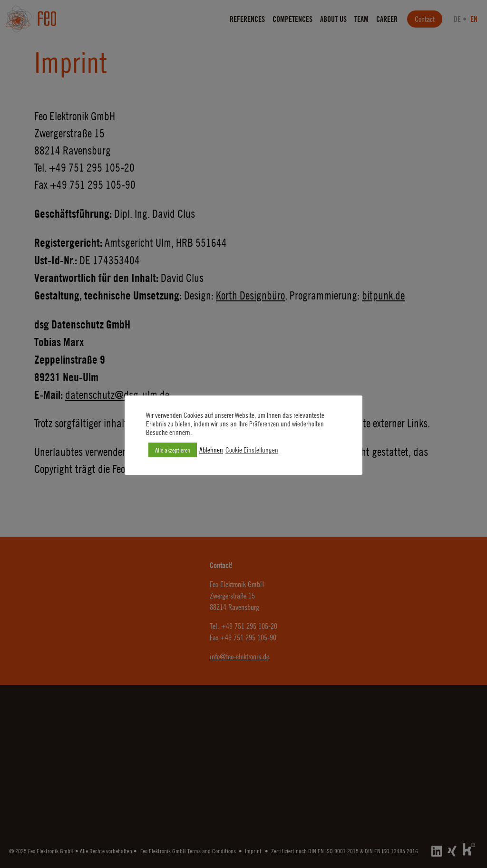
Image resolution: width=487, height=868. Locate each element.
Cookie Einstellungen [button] (252, 450)
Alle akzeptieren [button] (173, 450)
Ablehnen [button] (211, 450)
